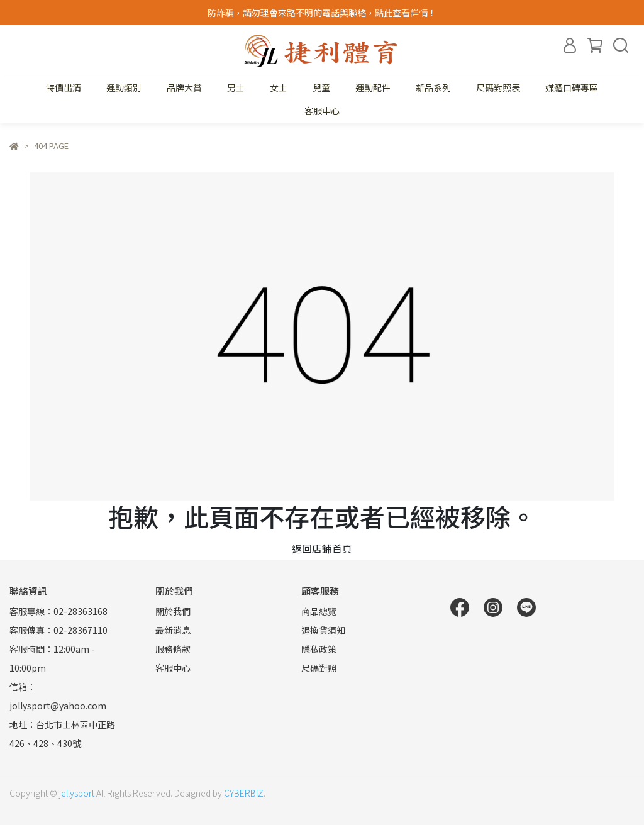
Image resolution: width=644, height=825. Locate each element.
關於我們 (173, 611)
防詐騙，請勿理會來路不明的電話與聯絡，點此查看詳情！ (322, 13)
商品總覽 (319, 611)
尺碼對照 (319, 668)
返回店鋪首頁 (322, 548)
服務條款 (173, 649)
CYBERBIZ (244, 793)
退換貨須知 (323, 630)
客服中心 (322, 111)
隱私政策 (319, 649)
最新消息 (173, 630)
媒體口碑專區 (572, 87)
